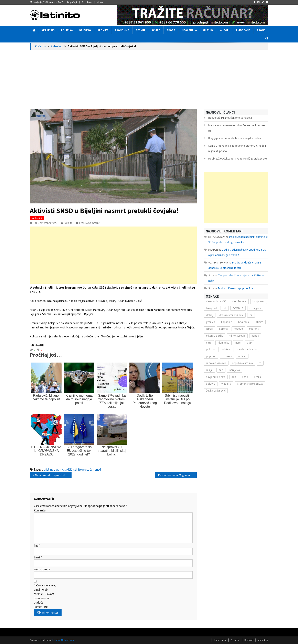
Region (140, 30)
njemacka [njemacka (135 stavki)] (223, 343)
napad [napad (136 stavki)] (255, 336)
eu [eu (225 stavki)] (251, 315)
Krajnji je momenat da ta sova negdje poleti (235, 138)
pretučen (88, 469)
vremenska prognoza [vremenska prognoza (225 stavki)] (250, 384)
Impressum (220, 640)
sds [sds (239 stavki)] (234, 377)
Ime (37, 545)
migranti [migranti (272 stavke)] (254, 329)
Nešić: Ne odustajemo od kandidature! (53, 475)
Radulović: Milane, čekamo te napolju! (231, 118)
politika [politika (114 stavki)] (225, 349)
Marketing (263, 640)
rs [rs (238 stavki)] (260, 363)
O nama (235, 640)
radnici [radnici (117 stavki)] (242, 356)
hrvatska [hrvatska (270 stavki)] (244, 322)
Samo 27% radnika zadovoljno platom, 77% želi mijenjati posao (237, 148)
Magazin (187, 30)
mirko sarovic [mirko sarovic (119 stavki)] (237, 336)
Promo (261, 30)
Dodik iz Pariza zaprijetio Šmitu (237, 288)
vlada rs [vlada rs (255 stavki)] (226, 384)
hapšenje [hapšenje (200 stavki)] (227, 322)
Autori (225, 30)
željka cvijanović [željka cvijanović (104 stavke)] (216, 391)
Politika (67, 30)
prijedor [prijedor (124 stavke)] (211, 356)
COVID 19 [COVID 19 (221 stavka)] (238, 308)
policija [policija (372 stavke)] (210, 349)
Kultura (208, 30)
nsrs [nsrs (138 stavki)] (238, 343)
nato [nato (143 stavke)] (209, 343)
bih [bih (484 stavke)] (225, 308)
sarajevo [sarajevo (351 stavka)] (235, 370)
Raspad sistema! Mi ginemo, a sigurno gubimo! (177, 475)
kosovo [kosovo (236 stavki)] (238, 329)
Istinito (69, 223)
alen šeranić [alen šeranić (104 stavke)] (239, 301)
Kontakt (249, 640)
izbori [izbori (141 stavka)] (210, 329)
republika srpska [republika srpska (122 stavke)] (243, 363)
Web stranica (42, 569)
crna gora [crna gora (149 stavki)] (255, 308)
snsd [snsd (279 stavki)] (245, 377)
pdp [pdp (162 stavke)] (249, 343)
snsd (98, 469)
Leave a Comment (89, 223)
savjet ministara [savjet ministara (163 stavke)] (216, 377)
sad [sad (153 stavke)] (221, 370)
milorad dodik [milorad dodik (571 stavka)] (214, 336)
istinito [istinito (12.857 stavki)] (259, 322)
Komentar (40, 510)
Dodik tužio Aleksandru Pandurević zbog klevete (238, 158)
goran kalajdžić (63, 469)
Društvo (85, 30)
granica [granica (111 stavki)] (211, 322)
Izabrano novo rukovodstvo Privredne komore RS (237, 128)
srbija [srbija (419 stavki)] (258, 377)
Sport (171, 30)
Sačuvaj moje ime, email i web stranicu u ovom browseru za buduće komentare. (45, 596)
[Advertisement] (149, 80)
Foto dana (87, 2)
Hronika (103, 30)
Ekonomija (122, 30)
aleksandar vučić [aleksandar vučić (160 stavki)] (216, 301)
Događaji (72, 2)
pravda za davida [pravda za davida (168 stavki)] (246, 349)
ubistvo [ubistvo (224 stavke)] (211, 384)
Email (38, 557)
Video (100, 2)
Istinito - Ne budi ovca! (64, 640)
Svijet (156, 30)
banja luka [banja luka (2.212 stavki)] (259, 301)
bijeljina (49, 469)
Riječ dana (243, 30)
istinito (77, 469)
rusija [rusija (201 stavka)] (209, 370)
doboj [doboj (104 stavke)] (210, 315)
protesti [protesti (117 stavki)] (227, 356)
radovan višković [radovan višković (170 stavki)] (216, 363)
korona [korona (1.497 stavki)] (223, 329)
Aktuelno (48, 30)
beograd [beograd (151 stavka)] (211, 308)
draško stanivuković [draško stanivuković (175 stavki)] (231, 315)
